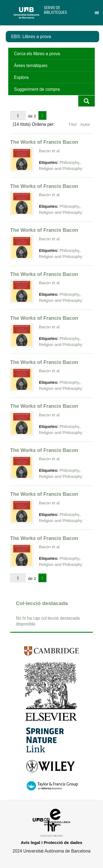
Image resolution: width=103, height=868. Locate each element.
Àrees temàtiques (31, 66)
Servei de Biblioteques (55, 10)
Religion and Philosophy (61, 169)
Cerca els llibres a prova (37, 54)
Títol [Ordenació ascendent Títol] (73, 124)
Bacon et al (49, 151)
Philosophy (69, 163)
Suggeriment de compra (37, 89)
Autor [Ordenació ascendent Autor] (85, 124)
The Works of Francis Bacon (44, 142)
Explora (21, 77)
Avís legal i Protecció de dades (52, 842)
